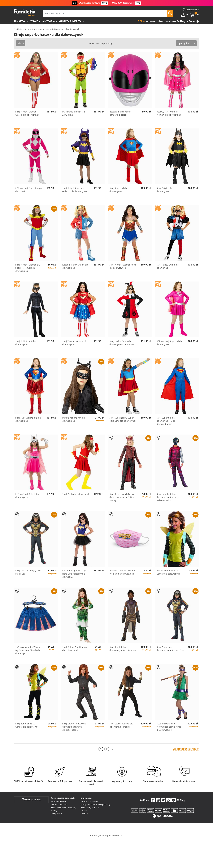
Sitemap (84, 814)
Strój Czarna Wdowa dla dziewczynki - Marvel (121, 725)
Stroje (34, 21)
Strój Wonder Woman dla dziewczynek (75, 343)
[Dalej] (113, 749)
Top (140, 21)
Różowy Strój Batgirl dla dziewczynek (27, 496)
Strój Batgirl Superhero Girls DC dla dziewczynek (75, 190)
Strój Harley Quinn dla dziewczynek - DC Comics (122, 343)
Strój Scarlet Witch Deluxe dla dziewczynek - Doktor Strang (122, 497)
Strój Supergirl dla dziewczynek (118, 190)
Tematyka (20, 21)
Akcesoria (49, 21)
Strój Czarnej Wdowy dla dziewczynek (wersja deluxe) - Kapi (74, 727)
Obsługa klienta (31, 800)
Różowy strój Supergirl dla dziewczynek (169, 343)
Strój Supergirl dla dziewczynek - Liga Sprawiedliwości (166, 421)
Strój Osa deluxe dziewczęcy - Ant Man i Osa (170, 649)
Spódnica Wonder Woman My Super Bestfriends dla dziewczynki (28, 650)
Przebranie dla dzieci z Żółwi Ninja (74, 113)
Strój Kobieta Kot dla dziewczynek (25, 343)
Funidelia (18, 29)
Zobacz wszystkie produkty (186, 749)
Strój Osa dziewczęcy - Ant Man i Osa (28, 572)
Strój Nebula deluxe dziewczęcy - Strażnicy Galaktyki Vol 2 (168, 497)
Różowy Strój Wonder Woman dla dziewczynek (169, 113)
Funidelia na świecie (89, 801)
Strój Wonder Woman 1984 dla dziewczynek (123, 266)
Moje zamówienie (59, 801)
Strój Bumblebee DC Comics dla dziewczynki (27, 725)
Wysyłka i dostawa (59, 805)
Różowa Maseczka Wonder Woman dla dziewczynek (123, 572)
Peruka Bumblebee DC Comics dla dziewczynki (168, 572)
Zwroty (54, 811)
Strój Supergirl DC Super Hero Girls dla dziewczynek (123, 419)
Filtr (20, 43)
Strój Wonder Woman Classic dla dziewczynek (27, 113)
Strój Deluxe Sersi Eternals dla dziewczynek (75, 649)
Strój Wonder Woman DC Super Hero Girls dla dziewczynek (28, 268)
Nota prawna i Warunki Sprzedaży (95, 805)
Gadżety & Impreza (70, 21)
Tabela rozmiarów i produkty (63, 808)
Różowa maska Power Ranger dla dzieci (120, 113)
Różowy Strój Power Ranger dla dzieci (29, 190)
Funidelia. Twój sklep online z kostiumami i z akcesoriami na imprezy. (25, 13)
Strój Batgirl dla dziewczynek (164, 190)
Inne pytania (56, 814)
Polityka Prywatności (90, 808)
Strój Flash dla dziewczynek (76, 494)
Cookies (84, 811)
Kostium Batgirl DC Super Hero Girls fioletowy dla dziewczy (75, 574)
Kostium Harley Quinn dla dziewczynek (75, 266)
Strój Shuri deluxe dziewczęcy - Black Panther (123, 649)
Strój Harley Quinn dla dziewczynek (168, 266)
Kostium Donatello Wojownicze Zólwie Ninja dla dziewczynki (169, 727)
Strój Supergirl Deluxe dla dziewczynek (28, 419)
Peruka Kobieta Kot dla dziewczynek (74, 419)
